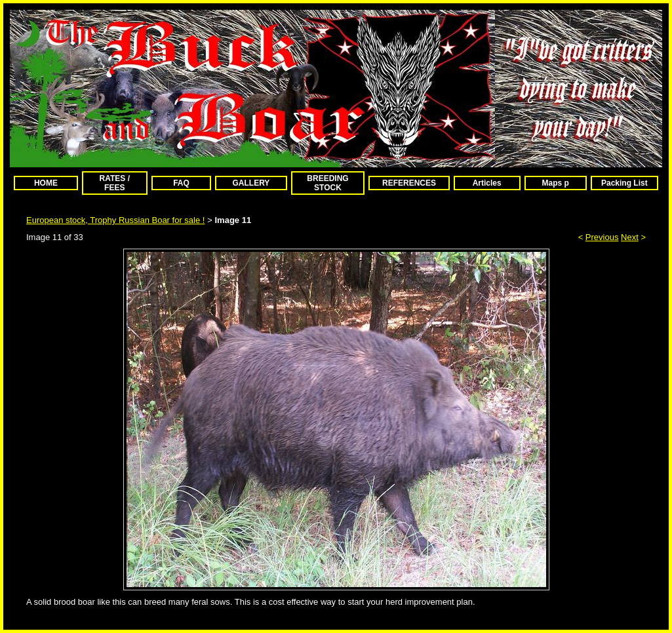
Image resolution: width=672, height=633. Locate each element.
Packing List (624, 183)
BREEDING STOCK (327, 183)
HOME (46, 183)
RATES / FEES (115, 183)
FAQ (181, 183)
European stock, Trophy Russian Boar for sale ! (115, 220)
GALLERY (251, 183)
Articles (487, 183)
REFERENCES (409, 183)
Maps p (556, 183)
